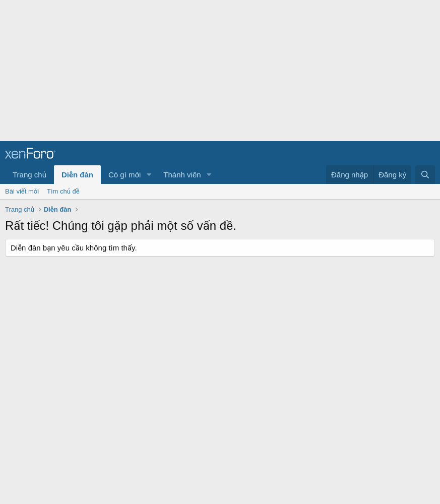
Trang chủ (29, 175)
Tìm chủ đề (63, 191)
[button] (149, 175)
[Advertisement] (216, 71)
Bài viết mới (22, 191)
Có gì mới (124, 175)
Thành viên (182, 175)
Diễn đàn (77, 175)
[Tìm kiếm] (425, 175)
